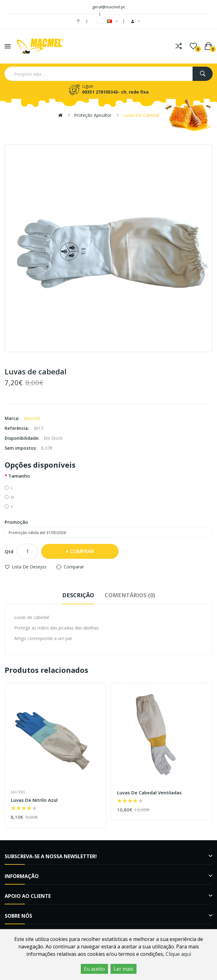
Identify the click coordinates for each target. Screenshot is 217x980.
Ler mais (124, 969)
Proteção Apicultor (93, 115)
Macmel (32, 418)
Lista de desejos (29, 567)
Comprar (82, 551)
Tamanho (19, 476)
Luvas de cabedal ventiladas (149, 793)
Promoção (16, 522)
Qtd (9, 551)
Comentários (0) (130, 595)
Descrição (78, 595)
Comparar (74, 567)
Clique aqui (178, 954)
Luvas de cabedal (141, 115)
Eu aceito (94, 969)
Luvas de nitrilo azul (34, 800)
